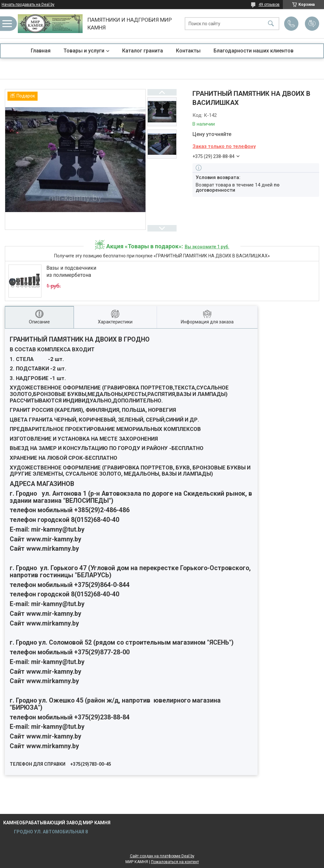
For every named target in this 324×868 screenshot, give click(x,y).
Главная (41, 51)
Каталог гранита (143, 51)
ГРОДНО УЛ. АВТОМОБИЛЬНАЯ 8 (50, 832)
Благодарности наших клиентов (254, 51)
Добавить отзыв (312, 24)
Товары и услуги (84, 51)
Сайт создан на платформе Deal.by (162, 856)
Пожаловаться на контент (175, 862)
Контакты (188, 51)
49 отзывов (269, 5)
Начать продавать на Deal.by (28, 5)
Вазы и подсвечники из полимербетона (71, 271)
